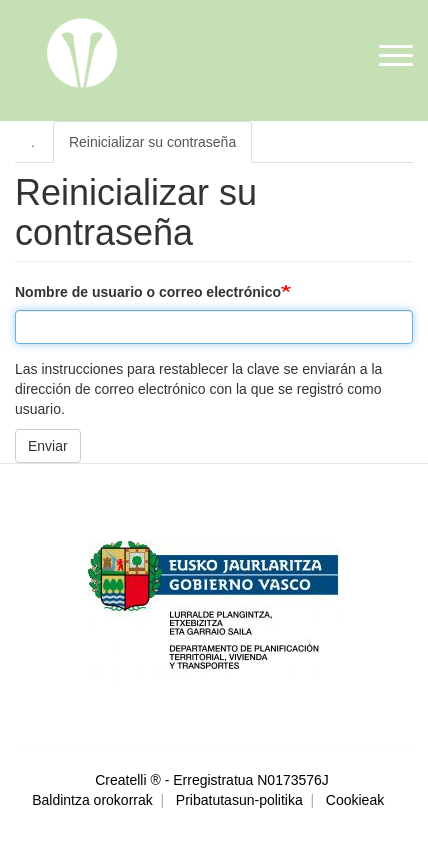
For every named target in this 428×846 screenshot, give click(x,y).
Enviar (48, 446)
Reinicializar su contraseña (152, 142)
